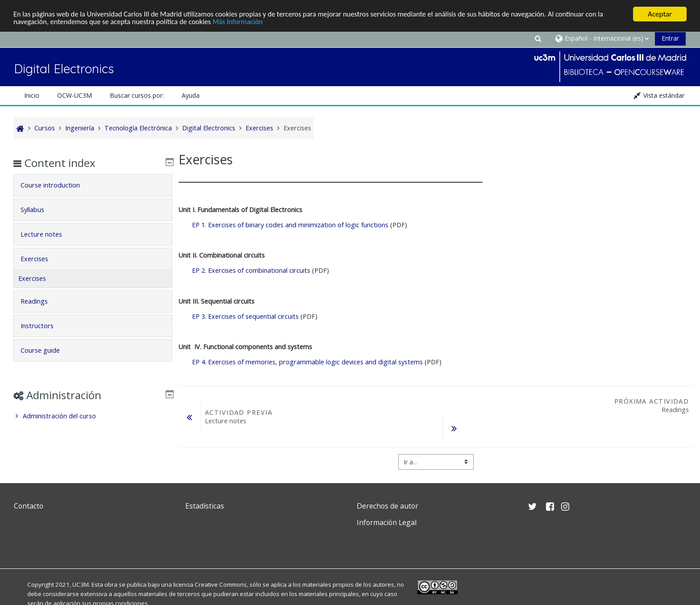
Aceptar (660, 14)
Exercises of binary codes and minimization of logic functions (290, 225)
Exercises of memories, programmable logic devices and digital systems (308, 362)
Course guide (46, 350)
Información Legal (387, 522)
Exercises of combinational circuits (252, 270)
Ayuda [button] (191, 95)
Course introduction (56, 185)
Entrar (670, 38)
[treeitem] (93, 416)
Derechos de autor (387, 506)
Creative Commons (221, 584)
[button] (538, 38)
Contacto (29, 506)
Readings (40, 301)
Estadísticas (205, 506)
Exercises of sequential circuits (245, 316)
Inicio (32, 95)
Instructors (43, 326)
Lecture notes (47, 234)
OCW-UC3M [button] (75, 95)
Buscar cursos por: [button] (137, 95)
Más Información (246, 22)
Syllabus (38, 210)
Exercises (40, 259)
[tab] (93, 185)
